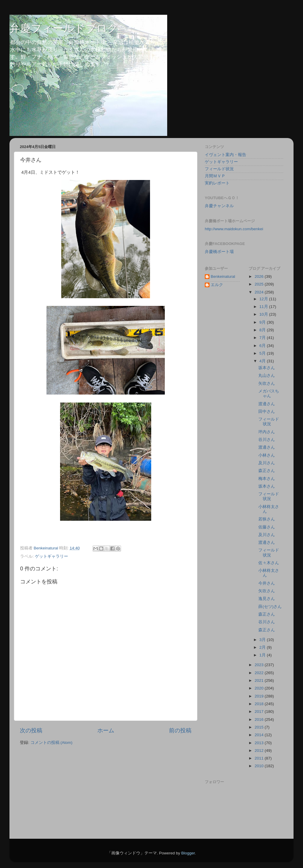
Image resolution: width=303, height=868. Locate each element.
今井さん (267, 583)
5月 (263, 353)
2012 (260, 751)
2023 (260, 665)
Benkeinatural (223, 276)
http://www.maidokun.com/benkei (234, 229)
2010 (260, 766)
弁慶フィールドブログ (64, 28)
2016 (260, 719)
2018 (260, 704)
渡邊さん (267, 404)
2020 (260, 688)
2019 (260, 696)
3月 (263, 640)
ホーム (106, 730)
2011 (260, 758)
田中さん (267, 412)
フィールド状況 (219, 169)
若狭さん (267, 519)
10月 (264, 314)
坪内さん (267, 432)
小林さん (267, 455)
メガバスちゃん (269, 394)
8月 (263, 330)
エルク (217, 285)
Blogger (188, 853)
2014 (260, 735)
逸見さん (267, 599)
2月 (263, 647)
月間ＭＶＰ (215, 176)
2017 (260, 712)
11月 (264, 307)
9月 (263, 322)
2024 (260, 292)
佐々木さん (269, 563)
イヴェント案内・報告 (225, 155)
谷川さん (267, 440)
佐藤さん (267, 527)
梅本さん (267, 479)
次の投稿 (31, 730)
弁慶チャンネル (219, 206)
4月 (263, 361)
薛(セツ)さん (270, 607)
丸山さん (267, 375)
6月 (263, 346)
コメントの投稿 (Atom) (51, 743)
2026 (260, 276)
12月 (264, 299)
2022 (260, 673)
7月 (263, 338)
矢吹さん (267, 383)
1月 (263, 655)
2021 (260, 680)
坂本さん (267, 368)
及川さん (267, 463)
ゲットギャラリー (51, 556)
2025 (260, 284)
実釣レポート (217, 183)
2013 (260, 743)
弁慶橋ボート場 (219, 252)
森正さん (267, 471)
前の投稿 (180, 730)
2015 (260, 727)
